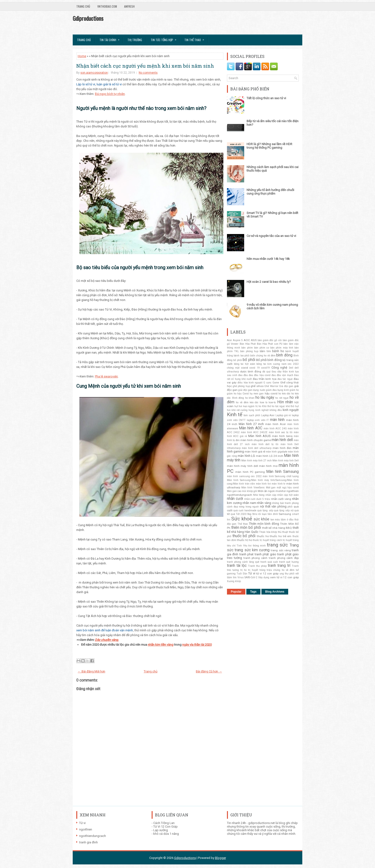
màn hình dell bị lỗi (265, 444)
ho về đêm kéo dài (247, 402)
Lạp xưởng (161, 830)
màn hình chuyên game (256, 440)
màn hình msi (268, 466)
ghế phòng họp (241, 386)
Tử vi (252, 573)
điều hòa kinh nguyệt (250, 383)
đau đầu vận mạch (282, 375)
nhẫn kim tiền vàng (161, 645)
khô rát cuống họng (243, 410)
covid (245, 368)
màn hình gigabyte (276, 452)
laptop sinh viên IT (258, 420)
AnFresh (129, 6)
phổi (290, 507)
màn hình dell (282, 440)
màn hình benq (282, 436)
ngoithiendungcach (240, 495)
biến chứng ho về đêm (263, 356)
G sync (267, 383)
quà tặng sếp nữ (284, 510)
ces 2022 (293, 364)
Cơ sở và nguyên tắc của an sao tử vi (271, 236)
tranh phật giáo (265, 554)
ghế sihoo (257, 386)
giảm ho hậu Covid (238, 394)
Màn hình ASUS (259, 436)
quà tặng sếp (265, 510)
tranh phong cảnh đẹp (284, 558)
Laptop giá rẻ (283, 415)
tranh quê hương (289, 562)
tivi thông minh (257, 546)
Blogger (221, 858)
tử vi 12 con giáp (267, 573)
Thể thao (243, 524)
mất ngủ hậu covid (288, 488)
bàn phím (247, 348)
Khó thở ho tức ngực (273, 406)
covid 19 (254, 368)
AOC (247, 340)
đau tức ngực (285, 379)
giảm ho (294, 390)
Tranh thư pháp (257, 566)
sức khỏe (261, 519)
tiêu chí (231, 546)
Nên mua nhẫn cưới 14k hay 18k (268, 259)
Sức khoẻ (242, 519)
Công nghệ (279, 368)
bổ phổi (249, 360)
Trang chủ (83, 6)
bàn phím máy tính (282, 348)
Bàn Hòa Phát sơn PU (270, 344)
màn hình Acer (276, 424)
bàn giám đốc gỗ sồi (270, 340)
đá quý (266, 372)
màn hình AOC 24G (275, 429)
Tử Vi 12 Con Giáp (165, 827)
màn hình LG (246, 456)
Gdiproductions (88, 18)
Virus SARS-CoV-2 (248, 577)
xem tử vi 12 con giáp (284, 577)
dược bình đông (251, 371)
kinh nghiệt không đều (269, 410)
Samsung (285, 514)
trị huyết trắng (257, 570)
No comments (148, 73)
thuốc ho (263, 536)
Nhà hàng (259, 495)
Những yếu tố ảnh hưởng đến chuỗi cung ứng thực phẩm (270, 192)
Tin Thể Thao (196, 38)
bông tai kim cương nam (271, 364)
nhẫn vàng (264, 503)
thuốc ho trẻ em (281, 536)
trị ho (244, 570)
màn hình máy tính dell (243, 466)
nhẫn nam (249, 503)
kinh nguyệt (291, 410)
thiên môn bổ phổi (246, 528)
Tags (253, 592)
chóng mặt (233, 368)
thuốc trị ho (244, 540)
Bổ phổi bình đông (269, 360)
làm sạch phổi (252, 415)
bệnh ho (278, 351)
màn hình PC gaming (250, 472)
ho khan (250, 398)
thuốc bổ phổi (244, 536)
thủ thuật (283, 532)
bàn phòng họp (249, 351)
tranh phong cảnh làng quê (243, 562)
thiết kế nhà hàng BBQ (277, 528)
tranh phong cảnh (256, 558)
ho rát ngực (282, 398)
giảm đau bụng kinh (277, 390)
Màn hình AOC (251, 428)
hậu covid (271, 393)
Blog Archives (275, 592)
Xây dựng (264, 577)
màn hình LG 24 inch (270, 456)
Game (276, 383)
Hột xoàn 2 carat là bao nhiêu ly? (269, 282)
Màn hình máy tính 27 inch (256, 461)
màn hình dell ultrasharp (257, 448)
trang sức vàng (281, 550)
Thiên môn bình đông (264, 524)
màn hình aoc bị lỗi (281, 432)
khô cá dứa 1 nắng (166, 834)
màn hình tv (278, 484)
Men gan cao (234, 491)
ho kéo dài (284, 394)
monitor (281, 491)
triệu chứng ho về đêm (281, 570)
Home (82, 56)
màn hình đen (282, 448)
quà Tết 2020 (239, 514)
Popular (236, 592)
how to (264, 402)
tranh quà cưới (269, 562)
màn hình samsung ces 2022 (244, 476)
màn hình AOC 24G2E (254, 432)
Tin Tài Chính (111, 38)
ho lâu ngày (265, 398)
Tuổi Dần (242, 574)
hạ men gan (257, 394)
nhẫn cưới (235, 499)
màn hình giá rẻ (255, 452)
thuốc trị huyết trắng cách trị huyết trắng (276, 540)
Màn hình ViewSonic (253, 488)
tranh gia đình (88, 842)
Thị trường (135, 40)
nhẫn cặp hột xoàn (288, 495)
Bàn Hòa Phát (248, 344)
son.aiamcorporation (94, 73)
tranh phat (246, 554)
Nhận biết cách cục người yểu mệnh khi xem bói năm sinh (145, 66)
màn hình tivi (263, 484)
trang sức (278, 545)
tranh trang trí (279, 566)
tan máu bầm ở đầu (282, 520)
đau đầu (243, 375)
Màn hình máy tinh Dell (286, 461)
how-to (272, 402)
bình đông (284, 355)
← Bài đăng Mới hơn (91, 671)
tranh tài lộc (237, 566)
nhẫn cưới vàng (281, 499)
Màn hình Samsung (282, 472)
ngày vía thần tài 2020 (197, 645)
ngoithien (293, 491)
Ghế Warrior (271, 386)
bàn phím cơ (262, 348)
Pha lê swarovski (106, 376)
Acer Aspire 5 (235, 340)
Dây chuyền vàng (106, 640)
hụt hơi (238, 406)
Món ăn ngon (266, 491)
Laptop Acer (268, 415)
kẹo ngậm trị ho (252, 406)
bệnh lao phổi (242, 356)
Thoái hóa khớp (268, 532)
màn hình (277, 420)
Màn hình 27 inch (251, 424)
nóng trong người (249, 507)
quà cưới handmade (245, 510)
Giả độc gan (286, 386)
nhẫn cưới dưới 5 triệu (257, 499)
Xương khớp (234, 581)
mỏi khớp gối (250, 491)
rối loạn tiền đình (268, 514)
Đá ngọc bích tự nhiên (110, 94)
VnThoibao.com (107, 6)
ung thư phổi (287, 574)
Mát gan (271, 488)
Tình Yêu (242, 546)
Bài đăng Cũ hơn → (209, 671)
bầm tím (265, 351)
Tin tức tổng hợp (165, 38)
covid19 (265, 368)
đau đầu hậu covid (259, 375)
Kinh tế (235, 415)
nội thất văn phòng (273, 506)
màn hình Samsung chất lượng (281, 476)
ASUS (254, 340)
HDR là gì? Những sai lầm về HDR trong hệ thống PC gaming (269, 146)
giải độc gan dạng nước (252, 390)
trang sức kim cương (252, 550)
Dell (291, 368)
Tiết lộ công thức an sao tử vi (266, 98)
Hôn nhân (285, 402)
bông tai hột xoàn (245, 364)
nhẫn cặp (271, 495)
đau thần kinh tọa (265, 379)
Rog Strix (252, 514)
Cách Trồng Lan (164, 823)
